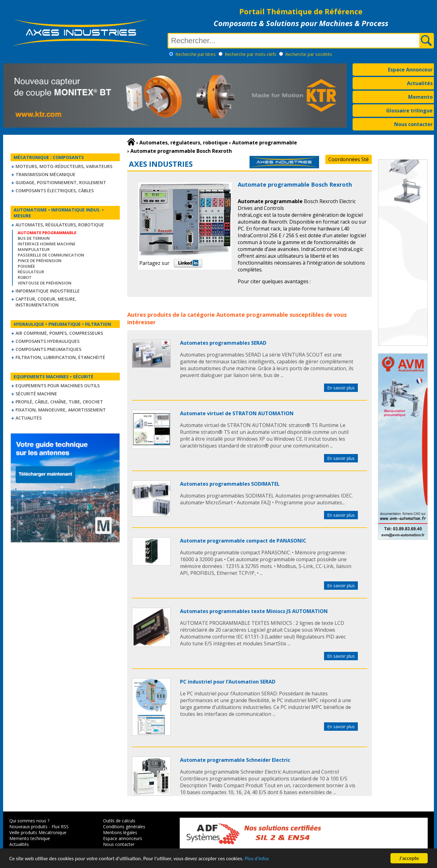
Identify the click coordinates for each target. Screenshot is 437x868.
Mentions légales (120, 832)
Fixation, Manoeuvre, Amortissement (61, 410)
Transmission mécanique (45, 174)
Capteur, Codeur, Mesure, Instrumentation (46, 302)
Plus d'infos (257, 859)
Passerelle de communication (51, 255)
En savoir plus (341, 388)
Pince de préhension (40, 261)
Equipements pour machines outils (58, 386)
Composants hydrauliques (47, 341)
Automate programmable (252, 315)
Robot (25, 277)
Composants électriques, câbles (55, 191)
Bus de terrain (34, 238)
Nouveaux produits (28, 827)
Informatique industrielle (48, 291)
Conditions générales (124, 827)
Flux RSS (60, 827)
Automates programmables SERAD (223, 343)
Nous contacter (413, 124)
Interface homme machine (47, 244)
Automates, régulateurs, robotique (60, 225)
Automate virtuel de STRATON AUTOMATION (237, 413)
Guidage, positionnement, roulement (61, 182)
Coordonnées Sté (349, 159)
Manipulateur (34, 249)
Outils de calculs (119, 821)
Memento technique (30, 838)
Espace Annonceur (410, 70)
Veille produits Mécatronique (38, 832)
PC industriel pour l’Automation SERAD (228, 682)
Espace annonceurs (123, 838)
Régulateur (31, 272)
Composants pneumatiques (48, 349)
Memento (420, 97)
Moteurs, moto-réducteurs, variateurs (64, 166)
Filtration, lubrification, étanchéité (60, 357)
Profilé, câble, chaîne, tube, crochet (59, 402)
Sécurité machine (36, 394)
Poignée (26, 266)
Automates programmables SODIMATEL (230, 484)
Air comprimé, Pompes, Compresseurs (59, 333)
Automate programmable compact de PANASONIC (243, 541)
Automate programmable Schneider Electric (235, 760)
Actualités (420, 83)
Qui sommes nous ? (29, 821)
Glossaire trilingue (409, 111)
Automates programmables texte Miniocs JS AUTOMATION (254, 611)
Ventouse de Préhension (45, 283)
